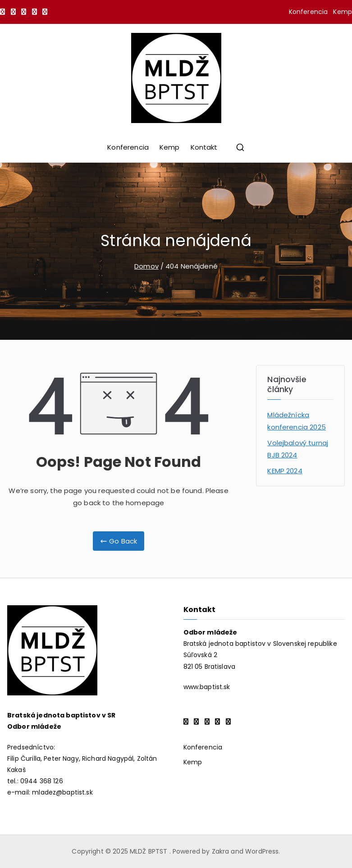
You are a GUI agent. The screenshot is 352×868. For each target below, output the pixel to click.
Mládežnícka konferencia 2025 (296, 421)
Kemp (343, 12)
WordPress (262, 851)
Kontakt (204, 147)
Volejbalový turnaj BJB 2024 (298, 449)
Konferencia (309, 12)
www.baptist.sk (207, 687)
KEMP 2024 (285, 471)
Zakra (221, 851)
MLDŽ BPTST (150, 851)
